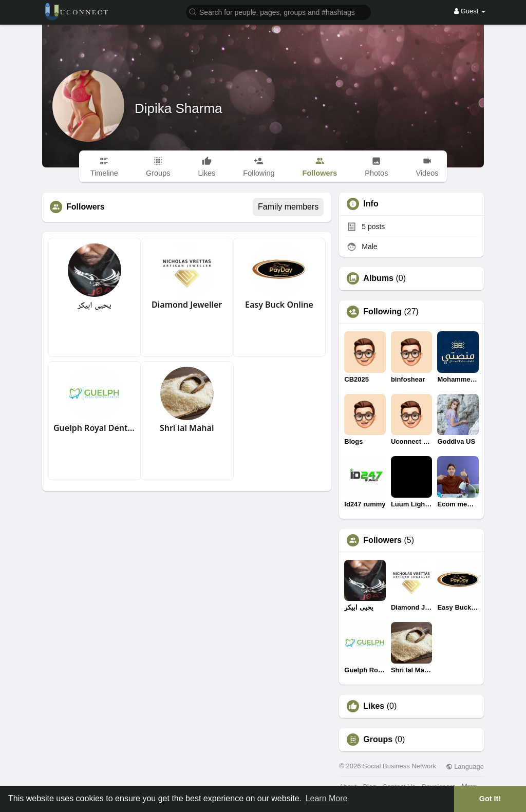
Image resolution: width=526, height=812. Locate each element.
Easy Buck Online (279, 305)
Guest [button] (470, 11)
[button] (278, 12)
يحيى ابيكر (94, 305)
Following (382, 312)
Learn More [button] (327, 798)
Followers (382, 540)
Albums (378, 278)
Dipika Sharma (179, 108)
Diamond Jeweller (187, 305)
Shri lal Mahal (187, 428)
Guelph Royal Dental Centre (95, 428)
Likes (374, 706)
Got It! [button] (490, 799)
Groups (378, 740)
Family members (288, 207)
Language (465, 767)
